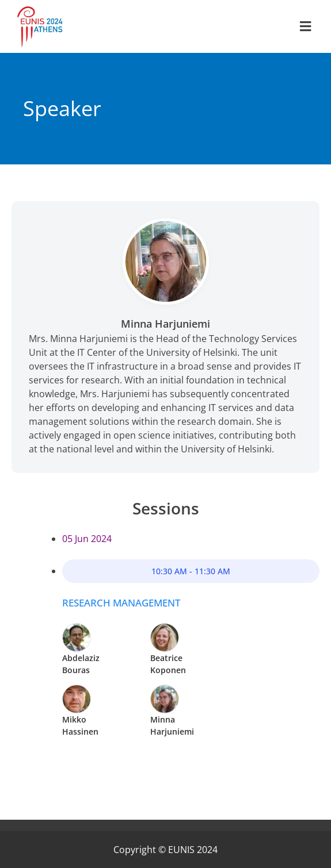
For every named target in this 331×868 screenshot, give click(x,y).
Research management (121, 603)
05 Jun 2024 (87, 539)
